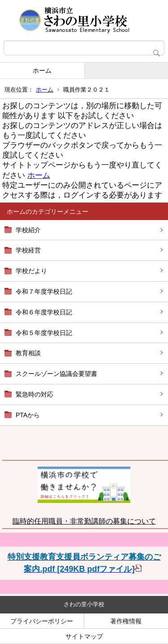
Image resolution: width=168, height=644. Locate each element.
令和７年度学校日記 (44, 291)
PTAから (28, 415)
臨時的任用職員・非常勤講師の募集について (84, 521)
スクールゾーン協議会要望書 (56, 374)
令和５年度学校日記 (44, 333)
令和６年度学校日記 (44, 312)
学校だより (31, 271)
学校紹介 (28, 230)
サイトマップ (84, 636)
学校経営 (28, 250)
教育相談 (28, 353)
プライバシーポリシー (42, 621)
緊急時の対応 (34, 394)
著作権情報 (126, 621)
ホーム (42, 71)
